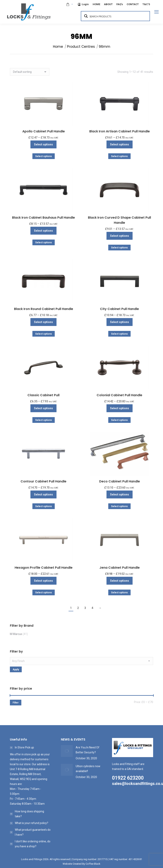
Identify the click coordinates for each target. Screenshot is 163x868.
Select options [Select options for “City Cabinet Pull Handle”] (120, 322)
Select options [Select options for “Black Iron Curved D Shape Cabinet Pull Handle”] (120, 236)
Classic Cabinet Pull (43, 395)
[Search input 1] (118, 16)
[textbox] (81, 661)
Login (83, 4)
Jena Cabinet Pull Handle (120, 568)
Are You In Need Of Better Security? (88, 750)
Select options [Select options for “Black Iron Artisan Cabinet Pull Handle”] (120, 144)
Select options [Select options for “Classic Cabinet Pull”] (43, 408)
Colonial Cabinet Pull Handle (119, 395)
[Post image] (67, 751)
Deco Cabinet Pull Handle (120, 481)
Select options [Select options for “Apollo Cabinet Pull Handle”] (43, 144)
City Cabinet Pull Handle (119, 309)
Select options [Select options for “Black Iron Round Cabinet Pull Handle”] (43, 322)
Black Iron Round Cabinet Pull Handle (44, 309)
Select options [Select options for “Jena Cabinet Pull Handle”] (120, 581)
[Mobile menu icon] (156, 12)
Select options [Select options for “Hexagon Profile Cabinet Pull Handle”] (43, 581)
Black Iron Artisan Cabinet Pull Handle (120, 131)
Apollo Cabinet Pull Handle (44, 131)
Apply (16, 669)
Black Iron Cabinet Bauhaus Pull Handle (43, 218)
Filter (16, 703)
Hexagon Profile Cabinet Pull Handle (44, 568)
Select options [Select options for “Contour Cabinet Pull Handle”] (43, 494)
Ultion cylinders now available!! (88, 769)
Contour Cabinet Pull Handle (43, 481)
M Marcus (16, 634)
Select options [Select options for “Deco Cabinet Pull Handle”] (120, 494)
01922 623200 (128, 778)
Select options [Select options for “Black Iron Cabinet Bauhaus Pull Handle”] (43, 231)
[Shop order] (30, 72)
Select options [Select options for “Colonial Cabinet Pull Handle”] (120, 408)
